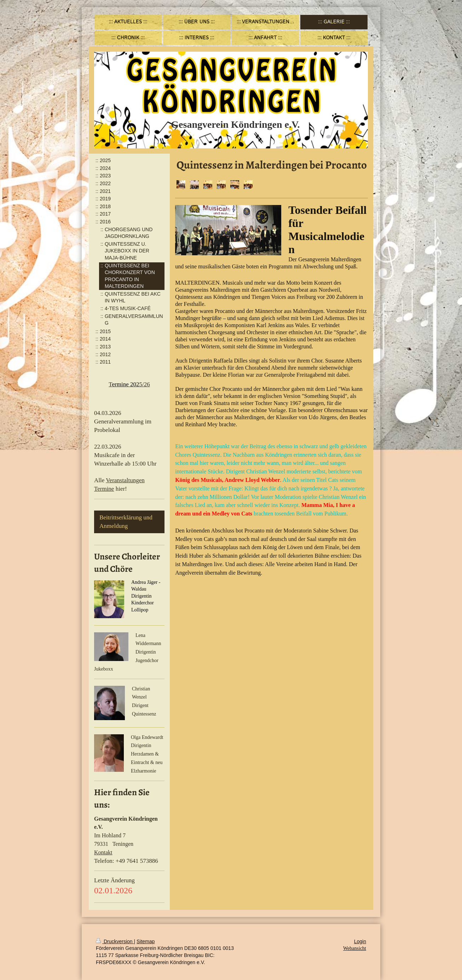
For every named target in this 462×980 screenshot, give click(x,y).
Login (360, 941)
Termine (104, 489)
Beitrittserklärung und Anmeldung (126, 522)
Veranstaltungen (125, 480)
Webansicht (355, 948)
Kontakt (103, 852)
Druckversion (115, 941)
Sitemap (146, 941)
